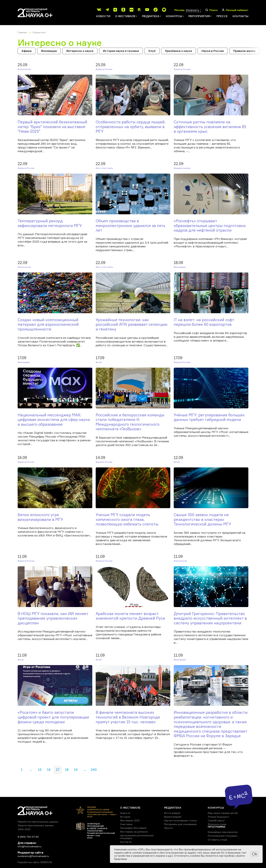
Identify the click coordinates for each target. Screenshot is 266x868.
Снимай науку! (216, 820)
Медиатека (39, 32)
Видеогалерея (173, 817)
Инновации (49, 51)
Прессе (222, 16)
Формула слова (217, 824)
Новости (103, 16)
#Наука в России (104, 69)
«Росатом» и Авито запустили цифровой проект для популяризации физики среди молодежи (53, 717)
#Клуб (99, 362)
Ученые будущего (218, 817)
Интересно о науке (80, 51)
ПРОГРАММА (217, 827)
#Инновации (180, 267)
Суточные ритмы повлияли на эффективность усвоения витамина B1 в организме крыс (210, 127)
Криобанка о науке (179, 51)
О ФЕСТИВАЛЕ (130, 808)
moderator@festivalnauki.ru (33, 856)
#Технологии (24, 69)
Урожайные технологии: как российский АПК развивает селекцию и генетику (132, 324)
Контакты (240, 16)
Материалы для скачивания (180, 824)
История (125, 817)
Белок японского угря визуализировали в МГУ (40, 517)
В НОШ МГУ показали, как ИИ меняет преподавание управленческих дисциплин (53, 618)
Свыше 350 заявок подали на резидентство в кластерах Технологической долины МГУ (202, 519)
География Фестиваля (133, 828)
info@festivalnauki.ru (30, 846)
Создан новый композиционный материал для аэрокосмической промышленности (48, 324)
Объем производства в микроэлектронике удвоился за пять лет (131, 225)
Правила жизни (244, 51)
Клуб (152, 51)
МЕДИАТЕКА (173, 808)
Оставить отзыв (217, 840)
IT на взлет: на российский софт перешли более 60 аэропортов (204, 322)
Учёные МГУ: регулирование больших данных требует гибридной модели (209, 417)
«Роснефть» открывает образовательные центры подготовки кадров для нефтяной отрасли (210, 225)
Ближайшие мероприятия (223, 832)
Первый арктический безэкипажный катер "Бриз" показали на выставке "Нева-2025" (52, 127)
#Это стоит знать (104, 168)
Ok (255, 854)
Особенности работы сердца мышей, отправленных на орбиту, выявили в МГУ (131, 127)
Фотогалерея (172, 813)
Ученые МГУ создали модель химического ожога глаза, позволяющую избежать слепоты (127, 519)
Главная (22, 32)
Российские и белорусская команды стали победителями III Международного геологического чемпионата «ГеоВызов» (130, 422)
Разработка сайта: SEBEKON (35, 862)
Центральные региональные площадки (137, 837)
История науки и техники (121, 51)
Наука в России (213, 51)
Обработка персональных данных (38, 822)
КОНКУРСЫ (216, 808)
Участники (126, 824)
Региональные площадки (223, 836)
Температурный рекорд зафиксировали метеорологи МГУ (50, 223)
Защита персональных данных (36, 825)
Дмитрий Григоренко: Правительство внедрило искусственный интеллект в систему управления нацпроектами (210, 618)
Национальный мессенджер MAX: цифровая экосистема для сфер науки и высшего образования (54, 420)
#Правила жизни (182, 168)
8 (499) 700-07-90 (28, 837)
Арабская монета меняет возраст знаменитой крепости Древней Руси (130, 616)
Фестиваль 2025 (130, 820)
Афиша (27, 51)
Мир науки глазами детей (223, 813)
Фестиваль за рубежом (134, 832)
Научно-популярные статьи (180, 820)
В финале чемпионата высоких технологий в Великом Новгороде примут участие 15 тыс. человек (128, 717)
